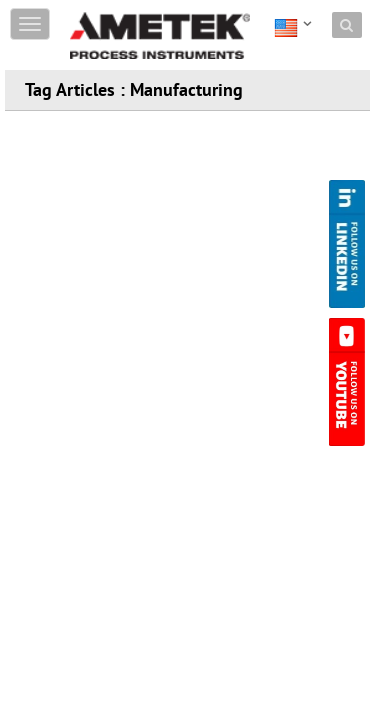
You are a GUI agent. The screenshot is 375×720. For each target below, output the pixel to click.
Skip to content (116, 12)
